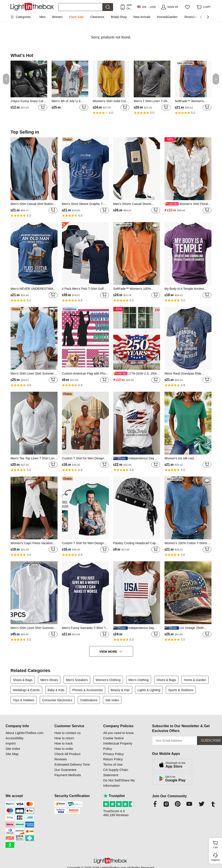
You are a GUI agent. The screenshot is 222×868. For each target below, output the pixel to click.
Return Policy (113, 759)
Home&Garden (167, 17)
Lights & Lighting (149, 690)
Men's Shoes (49, 680)
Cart (217, 844)
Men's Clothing (139, 680)
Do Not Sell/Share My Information (119, 783)
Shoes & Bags (23, 680)
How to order (64, 749)
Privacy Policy (113, 754)
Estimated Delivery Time (72, 764)
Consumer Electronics (57, 700)
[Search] (80, 7)
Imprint (11, 743)
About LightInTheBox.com (24, 733)
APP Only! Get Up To (130, 7)
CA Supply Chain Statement (116, 772)
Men (42, 17)
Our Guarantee (65, 770)
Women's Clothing (108, 680)
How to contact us (68, 733)
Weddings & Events (26, 690)
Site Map (12, 754)
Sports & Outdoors (181, 690)
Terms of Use (113, 764)
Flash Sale (76, 17)
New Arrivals (142, 17)
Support (216, 860)
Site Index (112, 700)
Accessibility (14, 738)
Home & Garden (195, 680)
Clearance (97, 17)
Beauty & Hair (120, 690)
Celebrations (89, 700)
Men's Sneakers (77, 680)
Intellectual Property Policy (118, 746)
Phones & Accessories (88, 690)
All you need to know (118, 733)
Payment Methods (68, 775)
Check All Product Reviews (67, 757)
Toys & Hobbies (24, 700)
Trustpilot (114, 796)
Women (57, 17)
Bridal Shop (119, 17)
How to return (64, 738)
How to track (64, 743)
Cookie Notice (113, 738)
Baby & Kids (56, 690)
